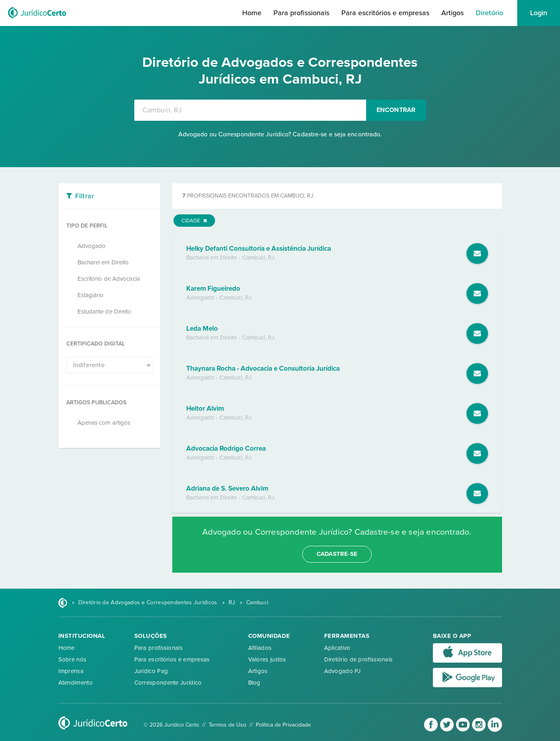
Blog (254, 683)
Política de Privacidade (283, 725)
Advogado (92, 246)
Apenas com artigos (104, 423)
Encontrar (396, 110)
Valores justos (267, 659)
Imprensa (71, 671)
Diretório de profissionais (359, 659)
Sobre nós (73, 659)
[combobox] (250, 110)
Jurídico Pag (151, 671)
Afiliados (260, 648)
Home (252, 13)
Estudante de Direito (105, 312)
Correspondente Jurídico (168, 683)
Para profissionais (301, 13)
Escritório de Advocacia (109, 279)
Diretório (489, 13)
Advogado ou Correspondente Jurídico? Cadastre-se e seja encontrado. (280, 134)
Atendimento (76, 683)
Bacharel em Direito (103, 262)
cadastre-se (337, 554)
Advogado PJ (342, 671)
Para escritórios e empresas (385, 13)
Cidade (194, 221)
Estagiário (91, 295)
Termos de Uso (227, 725)
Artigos (452, 13)
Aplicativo (337, 648)
